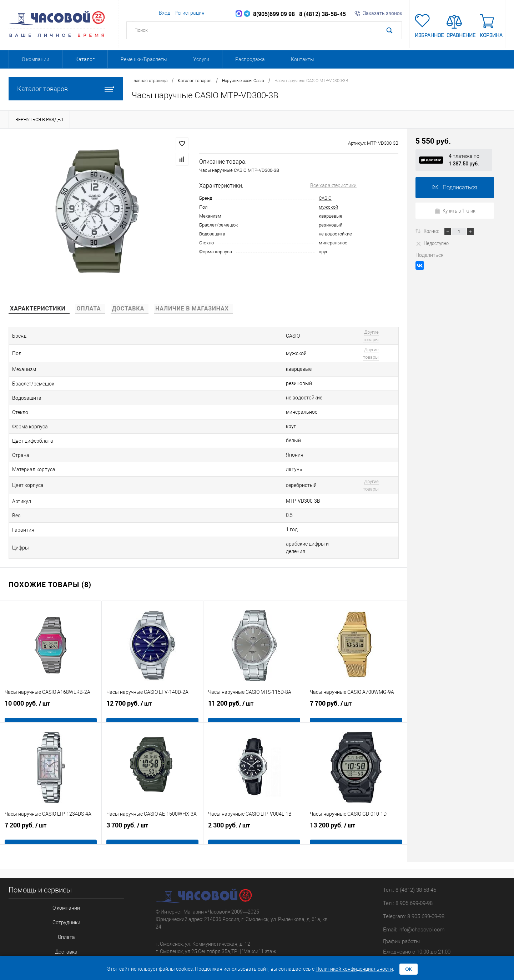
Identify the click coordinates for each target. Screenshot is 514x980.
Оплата (60, 885)
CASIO (325, 198)
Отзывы (60, 921)
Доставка (60, 897)
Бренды (60, 932)
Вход (165, 13)
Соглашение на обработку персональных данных (60, 944)
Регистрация (190, 13)
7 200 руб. (51, 788)
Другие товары (344, 334)
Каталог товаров (66, 89)
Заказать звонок (383, 13)
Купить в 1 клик (455, 210)
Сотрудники (60, 873)
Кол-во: (432, 231)
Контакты (303, 59)
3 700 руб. (152, 788)
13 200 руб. (356, 788)
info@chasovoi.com (421, 885)
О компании (36, 59)
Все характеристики (333, 185)
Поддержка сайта (423, 929)
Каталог (85, 59)
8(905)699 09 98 (269, 14)
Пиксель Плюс (446, 936)
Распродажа (250, 59)
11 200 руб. (254, 666)
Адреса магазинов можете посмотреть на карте (211, 918)
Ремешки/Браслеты (144, 59)
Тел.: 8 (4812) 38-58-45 (410, 845)
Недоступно (432, 243)
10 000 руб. (51, 666)
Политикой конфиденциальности (354, 969)
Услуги (201, 59)
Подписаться (455, 187)
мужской (328, 207)
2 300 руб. (254, 788)
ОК (409, 969)
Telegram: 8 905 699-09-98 (414, 871)
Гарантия (60, 909)
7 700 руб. (356, 666)
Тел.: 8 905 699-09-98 (408, 858)
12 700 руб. (152, 666)
